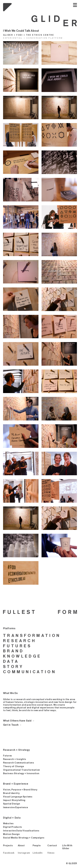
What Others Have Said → (19, 721)
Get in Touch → (12, 725)
